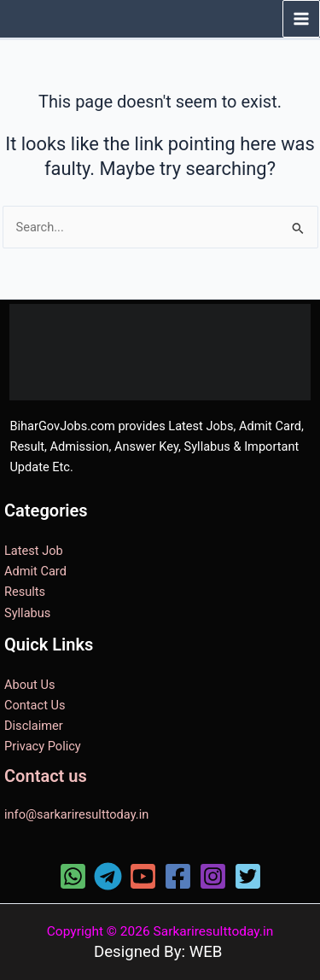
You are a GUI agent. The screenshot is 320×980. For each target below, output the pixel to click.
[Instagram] (213, 876)
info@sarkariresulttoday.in (76, 814)
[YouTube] (143, 876)
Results (25, 592)
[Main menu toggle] (301, 19)
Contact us (46, 776)
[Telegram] (108, 876)
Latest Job (34, 551)
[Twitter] (248, 876)
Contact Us (35, 705)
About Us (29, 685)
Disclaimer (34, 726)
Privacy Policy (43, 746)
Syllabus (27, 613)
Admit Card (35, 571)
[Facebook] (178, 876)
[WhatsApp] (73, 876)
